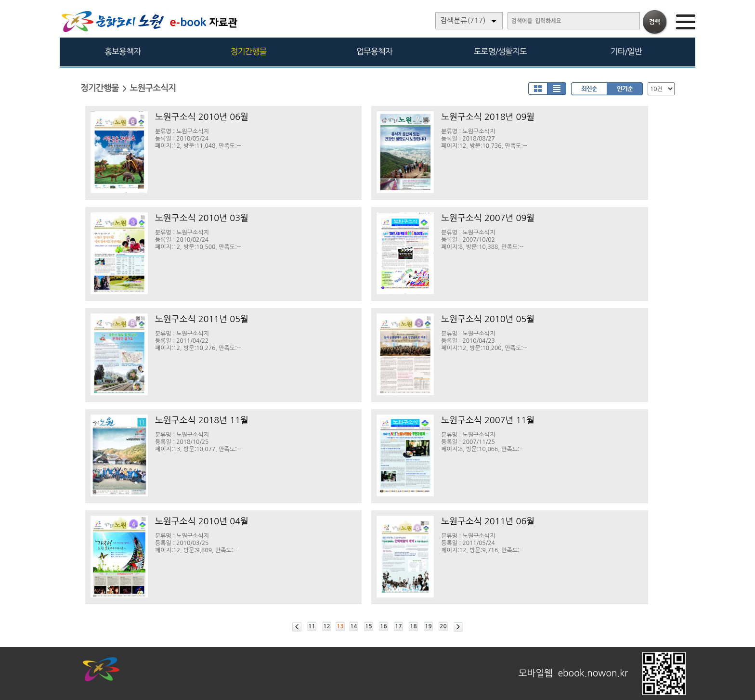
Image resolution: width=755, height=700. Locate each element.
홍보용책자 (123, 51)
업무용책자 (374, 51)
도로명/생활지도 (500, 51)
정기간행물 (249, 51)
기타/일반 (626, 51)
